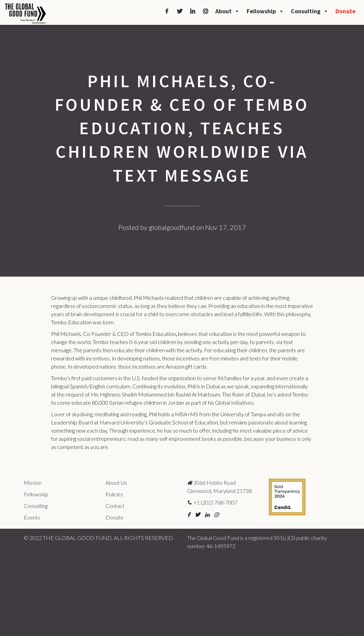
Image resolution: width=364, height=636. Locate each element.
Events (32, 517)
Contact (115, 506)
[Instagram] (205, 11)
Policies (114, 494)
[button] (189, 515)
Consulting (310, 11)
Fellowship (265, 11)
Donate (345, 11)
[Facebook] (167, 11)
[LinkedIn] (193, 11)
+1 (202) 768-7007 (212, 502)
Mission (33, 483)
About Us (116, 483)
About (228, 11)
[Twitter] (180, 11)
